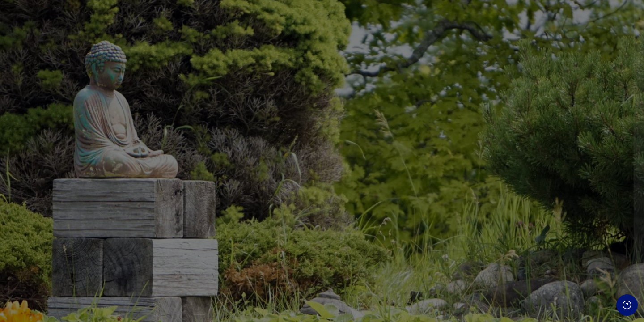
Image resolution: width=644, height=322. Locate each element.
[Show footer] (627, 305)
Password (485, 192)
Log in (550, 261)
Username (486, 147)
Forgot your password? (598, 235)
